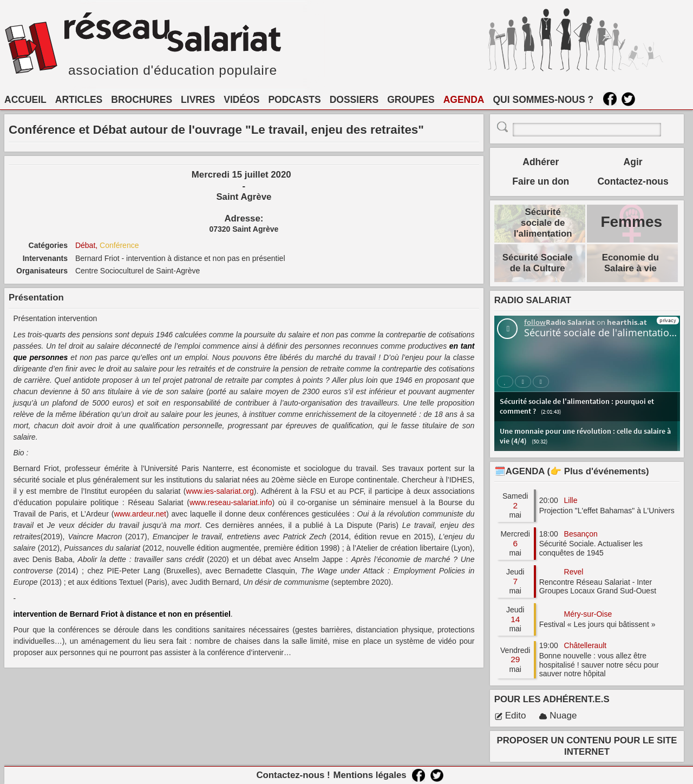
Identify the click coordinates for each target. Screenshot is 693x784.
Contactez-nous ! (293, 775)
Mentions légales (370, 775)
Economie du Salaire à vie (630, 263)
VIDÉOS (241, 100)
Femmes (631, 222)
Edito (510, 716)
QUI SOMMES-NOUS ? (544, 100)
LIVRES (198, 100)
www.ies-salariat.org (220, 491)
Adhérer (541, 162)
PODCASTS (294, 100)
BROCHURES (142, 100)
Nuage (558, 716)
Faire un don (541, 181)
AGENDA (464, 100)
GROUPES (411, 100)
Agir (633, 162)
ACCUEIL (25, 100)
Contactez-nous (633, 181)
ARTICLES (79, 100)
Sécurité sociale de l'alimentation (543, 223)
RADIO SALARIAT (533, 300)
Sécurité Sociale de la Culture (538, 263)
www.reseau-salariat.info (231, 502)
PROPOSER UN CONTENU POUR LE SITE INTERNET (587, 746)
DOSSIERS (354, 100)
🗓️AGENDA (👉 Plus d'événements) (572, 471)
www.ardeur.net (140, 514)
